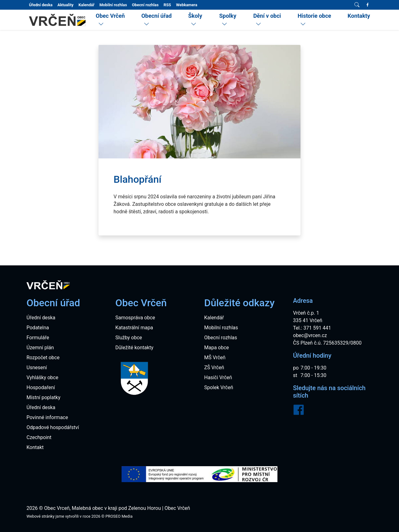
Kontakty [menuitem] (359, 16)
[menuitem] (113, 20)
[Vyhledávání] (357, 5)
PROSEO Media (119, 516)
